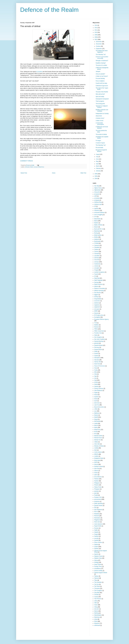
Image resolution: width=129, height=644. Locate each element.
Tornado (96, 595)
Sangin (96, 534)
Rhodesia (97, 514)
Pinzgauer (97, 489)
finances (96, 327)
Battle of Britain (98, 225)
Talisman (97, 578)
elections (97, 303)
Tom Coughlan (98, 591)
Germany (97, 347)
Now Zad (97, 469)
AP (95, 206)
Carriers (96, 252)
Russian (96, 528)
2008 (96, 37)
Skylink (96, 545)
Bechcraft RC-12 (99, 229)
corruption (97, 268)
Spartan (96, 549)
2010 (96, 32)
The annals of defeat (101, 134)
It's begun (98, 141)
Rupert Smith (98, 526)
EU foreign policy (99, 315)
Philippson (97, 483)
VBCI (96, 603)
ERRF (96, 311)
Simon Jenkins (98, 542)
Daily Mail (97, 278)
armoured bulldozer (99, 213)
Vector (96, 605)
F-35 (95, 323)
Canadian (97, 247)
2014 (96, 25)
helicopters (97, 358)
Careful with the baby (101, 83)
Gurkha (96, 354)
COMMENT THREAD (27, 161)
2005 (96, 176)
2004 (96, 178)
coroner (96, 266)
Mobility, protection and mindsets (102, 110)
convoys (36, 167)
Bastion (96, 223)
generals (97, 343)
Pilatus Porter (98, 487)
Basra (32, 167)
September (99, 49)
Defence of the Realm (49, 10)
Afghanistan (97, 190)
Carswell (97, 254)
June (98, 159)
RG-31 (96, 512)
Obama (96, 471)
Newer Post (24, 173)
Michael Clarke (98, 436)
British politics (98, 235)
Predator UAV (98, 497)
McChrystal (97, 421)
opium (96, 475)
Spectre (96, 554)
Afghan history (98, 188)
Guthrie (96, 356)
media (96, 423)
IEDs (96, 372)
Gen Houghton (98, 337)
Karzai (96, 395)
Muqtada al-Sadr (99, 458)
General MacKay (99, 341)
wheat (96, 619)
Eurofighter (97, 317)
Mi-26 (96, 432)
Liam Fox (97, 405)
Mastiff (96, 417)
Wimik (96, 621)
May (97, 161)
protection (97, 501)
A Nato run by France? (102, 76)
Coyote (96, 274)
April (97, 164)
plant (96, 493)
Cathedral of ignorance (102, 86)
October (98, 46)
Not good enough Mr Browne (101, 151)
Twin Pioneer (98, 599)
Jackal (96, 384)
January (98, 171)
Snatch (96, 547)
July (97, 157)
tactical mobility (98, 571)
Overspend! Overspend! (102, 99)
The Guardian (98, 582)
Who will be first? (100, 94)
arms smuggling (99, 215)
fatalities (96, 325)
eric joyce (97, 309)
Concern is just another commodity (102, 57)
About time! (99, 116)
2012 (96, 28)
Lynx (95, 411)
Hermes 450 (98, 362)
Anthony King (98, 202)
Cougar (96, 270)
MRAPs (96, 454)
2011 (96, 30)
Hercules (97, 360)
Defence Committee (100, 289)
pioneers (97, 491)
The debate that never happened (102, 51)
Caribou (96, 249)
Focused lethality (100, 79)
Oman (96, 473)
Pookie (96, 495)
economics (97, 301)
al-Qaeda (97, 200)
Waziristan (97, 617)
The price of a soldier (101, 65)
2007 (96, 39)
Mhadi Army (41, 167)
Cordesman (97, 264)
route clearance (98, 524)
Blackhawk (97, 231)
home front (97, 364)
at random (39, 72)
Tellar (96, 580)
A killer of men (100, 121)
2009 (96, 35)
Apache (96, 208)
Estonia (96, 313)
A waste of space (100, 143)
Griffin (96, 352)
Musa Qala (97, 460)
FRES (96, 329)
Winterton (97, 623)
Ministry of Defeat (99, 446)
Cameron (97, 245)
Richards (97, 516)
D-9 (95, 276)
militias (96, 442)
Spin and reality (100, 97)
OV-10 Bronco (98, 477)
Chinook (96, 258)
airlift (95, 196)
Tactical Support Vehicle (101, 573)
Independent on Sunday (102, 114)
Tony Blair (97, 593)
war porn (97, 609)
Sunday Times (98, 566)
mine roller (97, 444)
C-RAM (96, 243)
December (99, 42)
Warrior (96, 611)
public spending (98, 503)
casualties (97, 256)
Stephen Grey (98, 558)
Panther (96, 481)
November (99, 44)
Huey (96, 368)
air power (97, 194)
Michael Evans (98, 438)
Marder (96, 415)
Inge (95, 376)
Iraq (95, 380)
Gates (96, 335)
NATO (96, 462)
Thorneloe (97, 588)
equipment (97, 307)
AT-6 (95, 217)
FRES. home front (99, 331)
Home (54, 173)
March (98, 166)
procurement (98, 499)
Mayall (96, 419)
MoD (95, 450)
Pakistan (97, 479)
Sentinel (96, 540)
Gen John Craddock (100, 339)
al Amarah (27, 167)
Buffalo (96, 237)
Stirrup (96, 560)
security (96, 538)
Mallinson (97, 413)
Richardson (97, 518)
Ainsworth (97, 192)
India (96, 374)
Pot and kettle (99, 148)
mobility (96, 448)
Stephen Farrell (98, 556)
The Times (97, 586)
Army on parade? (100, 74)
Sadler (96, 530)
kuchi (96, 401)
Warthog (96, 613)
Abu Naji (96, 186)
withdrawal (97, 625)
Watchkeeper (98, 615)
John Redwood (98, 391)
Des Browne (98, 293)
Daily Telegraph (98, 280)
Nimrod (96, 464)
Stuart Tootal (98, 564)
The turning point (100, 104)
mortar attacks (98, 452)
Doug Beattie (98, 299)
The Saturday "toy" (101, 54)
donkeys (96, 297)
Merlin (96, 427)
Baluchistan (97, 219)
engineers (97, 305)
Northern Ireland (99, 467)
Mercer (96, 425)
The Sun (96, 584)
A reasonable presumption (100, 124)
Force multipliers (100, 81)
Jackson (96, 386)
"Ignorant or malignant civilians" (102, 107)
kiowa (96, 399)
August (98, 154)
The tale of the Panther (102, 92)
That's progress (100, 101)
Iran (95, 378)
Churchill (97, 260)
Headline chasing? (101, 63)
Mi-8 (95, 434)
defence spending (99, 291)
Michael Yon (98, 440)
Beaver (96, 227)
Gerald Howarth (98, 345)
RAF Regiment (98, 510)
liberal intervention (99, 407)
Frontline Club (98, 333)
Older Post (83, 173)
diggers (96, 295)
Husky (96, 370)
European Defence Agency (101, 319)
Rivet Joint (97, 522)
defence (96, 286)
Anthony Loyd (98, 204)
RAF (95, 508)
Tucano (96, 597)
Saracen (96, 536)
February (99, 168)
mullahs (96, 456)
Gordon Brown (98, 350)
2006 (96, 174)
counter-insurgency (99, 272)
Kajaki (96, 393)
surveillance (97, 568)
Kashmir (96, 397)
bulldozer (97, 239)
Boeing (96, 233)
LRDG (96, 409)
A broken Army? (100, 118)
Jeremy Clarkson (99, 388)
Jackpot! (98, 71)
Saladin (96, 532)
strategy (96, 562)
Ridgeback (97, 520)
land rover (97, 403)
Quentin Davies (98, 505)
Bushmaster (97, 241)
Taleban (96, 576)
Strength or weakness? (102, 61)
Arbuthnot (97, 211)
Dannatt (96, 282)
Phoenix (96, 485)
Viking (96, 607)
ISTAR (96, 382)
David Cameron (98, 284)
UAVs (96, 601)
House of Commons (100, 366)
